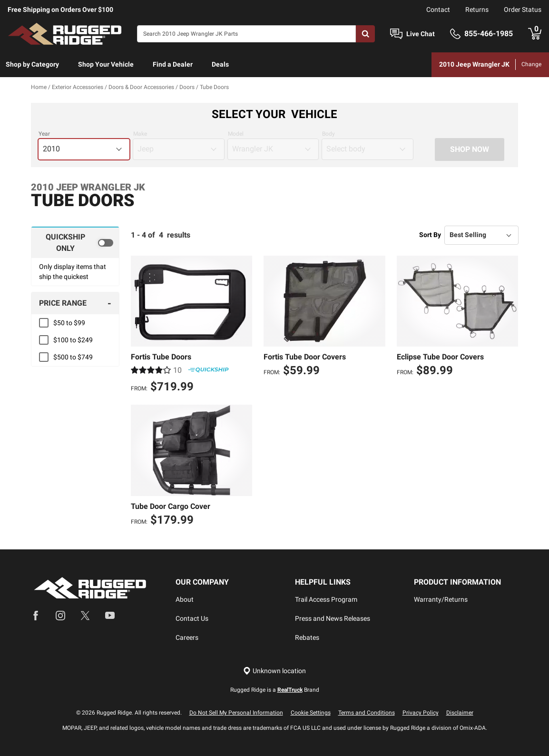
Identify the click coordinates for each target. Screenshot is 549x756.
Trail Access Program (326, 599)
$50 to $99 (69, 323)
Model (236, 134)
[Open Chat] (396, 34)
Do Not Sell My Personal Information (236, 713)
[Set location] (274, 671)
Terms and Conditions (367, 713)
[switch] (75, 242)
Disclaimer (460, 713)
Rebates (307, 637)
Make (140, 134)
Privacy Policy (421, 713)
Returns (477, 10)
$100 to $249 (73, 340)
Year (44, 134)
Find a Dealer (173, 64)
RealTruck (290, 690)
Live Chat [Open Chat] (421, 34)
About (185, 599)
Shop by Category (32, 64)
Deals (220, 64)
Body (328, 134)
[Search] (246, 34)
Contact (438, 10)
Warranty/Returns (441, 599)
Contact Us (192, 618)
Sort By (430, 235)
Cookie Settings (311, 713)
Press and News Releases (333, 618)
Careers (187, 637)
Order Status (523, 10)
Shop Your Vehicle (106, 64)
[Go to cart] (535, 34)
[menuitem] (32, 65)
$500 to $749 (73, 357)
